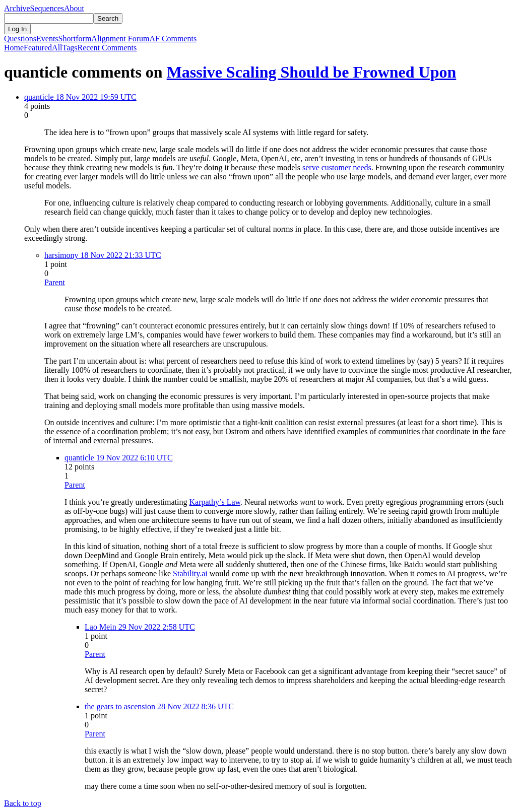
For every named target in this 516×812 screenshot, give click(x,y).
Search (108, 18)
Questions (20, 39)
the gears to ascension (120, 706)
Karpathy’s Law (215, 502)
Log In (17, 29)
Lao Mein (101, 627)
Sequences (47, 8)
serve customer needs (337, 167)
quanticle (39, 97)
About (74, 8)
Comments (107, 48)
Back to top (23, 803)
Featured (38, 48)
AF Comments (173, 39)
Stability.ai (190, 573)
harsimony (61, 255)
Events (47, 39)
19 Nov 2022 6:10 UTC (134, 458)
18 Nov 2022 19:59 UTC (95, 97)
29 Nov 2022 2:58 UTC (156, 627)
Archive (17, 8)
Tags (70, 48)
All (57, 48)
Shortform (75, 39)
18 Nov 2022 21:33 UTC (120, 255)
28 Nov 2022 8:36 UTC (195, 706)
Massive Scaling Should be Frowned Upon (312, 72)
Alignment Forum (120, 39)
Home (14, 48)
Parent (55, 282)
